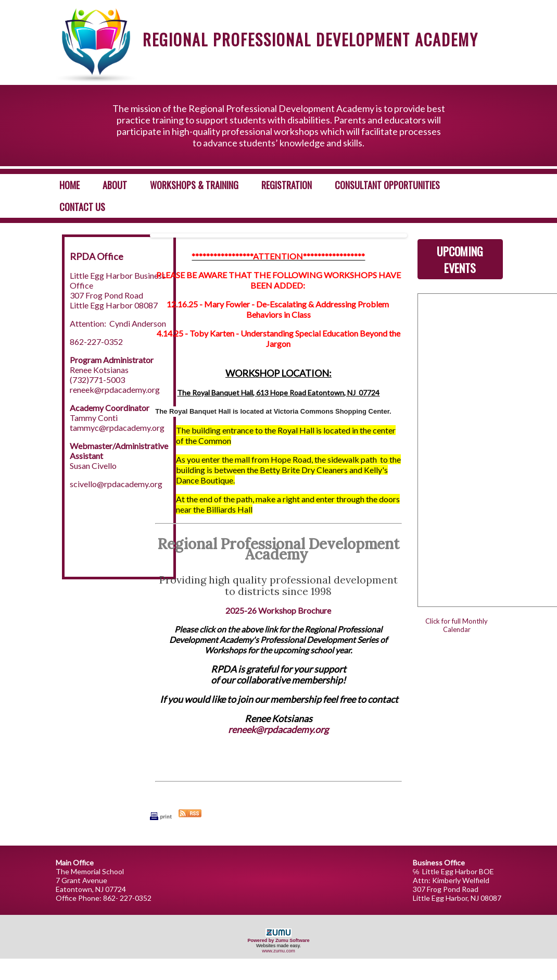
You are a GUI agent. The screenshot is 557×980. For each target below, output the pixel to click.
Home (69, 185)
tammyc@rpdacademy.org (117, 427)
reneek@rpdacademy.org (115, 389)
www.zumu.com (278, 951)
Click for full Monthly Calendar (457, 625)
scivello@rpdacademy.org (116, 484)
